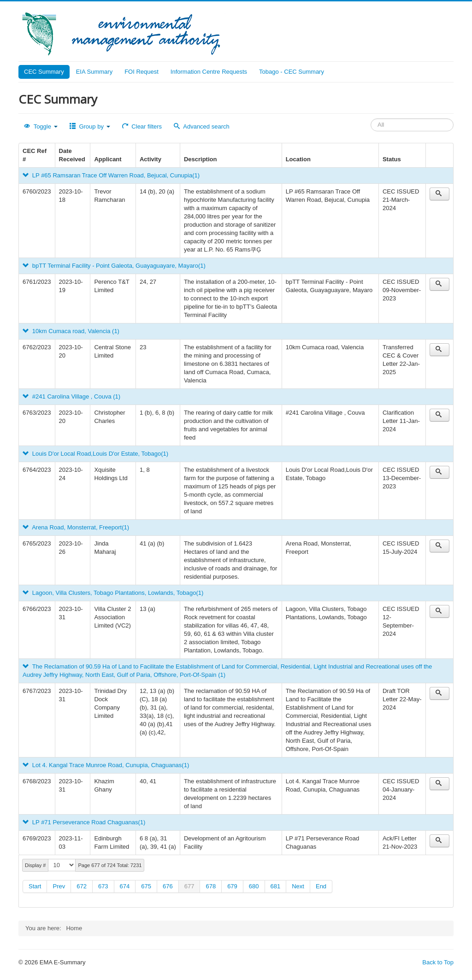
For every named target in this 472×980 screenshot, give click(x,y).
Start (35, 886)
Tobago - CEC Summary (292, 72)
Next (298, 886)
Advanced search (202, 126)
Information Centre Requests (209, 72)
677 (189, 886)
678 (211, 886)
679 (232, 886)
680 (254, 886)
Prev (59, 886)
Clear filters (142, 126)
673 (103, 886)
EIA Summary (94, 72)
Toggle (41, 126)
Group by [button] (90, 126)
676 (168, 886)
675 (146, 886)
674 (125, 886)
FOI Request (142, 72)
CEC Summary (44, 72)
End (321, 886)
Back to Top (438, 962)
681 (276, 886)
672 (82, 886)
